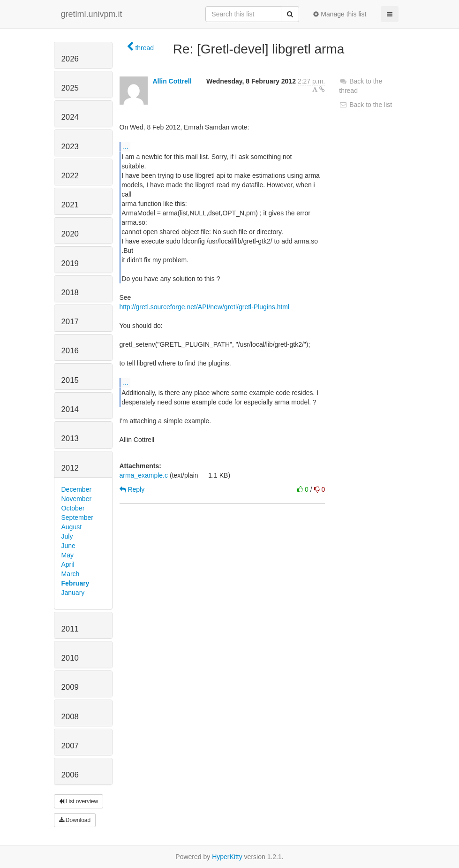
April (68, 564)
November (77, 499)
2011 (70, 629)
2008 (70, 717)
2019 (70, 263)
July (67, 536)
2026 (70, 59)
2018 (70, 293)
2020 (70, 234)
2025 (70, 88)
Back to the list (365, 105)
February (75, 583)
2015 (70, 380)
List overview (79, 801)
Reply (132, 489)
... (125, 146)
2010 (70, 658)
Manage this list (340, 14)
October (73, 508)
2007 (70, 746)
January (73, 593)
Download (75, 820)
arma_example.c (144, 475)
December (77, 489)
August (72, 527)
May (68, 555)
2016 (70, 351)
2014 (70, 409)
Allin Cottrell (172, 81)
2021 (70, 205)
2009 (70, 687)
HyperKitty (227, 857)
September (77, 518)
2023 (70, 147)
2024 (70, 117)
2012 (70, 468)
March (71, 574)
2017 (70, 322)
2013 (70, 438)
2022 (70, 176)
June (68, 546)
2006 (70, 775)
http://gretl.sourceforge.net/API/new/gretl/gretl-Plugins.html (205, 307)
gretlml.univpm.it (92, 14)
